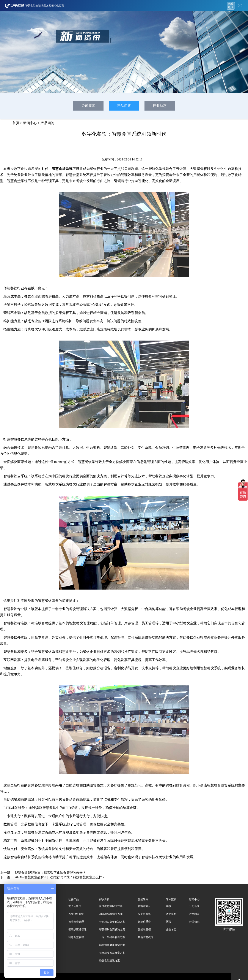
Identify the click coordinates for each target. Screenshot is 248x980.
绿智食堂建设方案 (110, 961)
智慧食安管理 (76, 922)
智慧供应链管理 (77, 929)
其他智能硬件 (146, 937)
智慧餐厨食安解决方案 (112, 929)
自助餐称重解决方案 (111, 906)
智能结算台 (144, 906)
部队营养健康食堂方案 (112, 945)
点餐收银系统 (76, 914)
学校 (169, 906)
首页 (16, 123)
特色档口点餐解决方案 (112, 922)
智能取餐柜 (144, 929)
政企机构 (171, 914)
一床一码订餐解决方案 (112, 937)
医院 (169, 922)
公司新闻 (88, 106)
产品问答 (124, 106)
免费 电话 (231, 6)
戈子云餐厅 (75, 906)
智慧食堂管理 (76, 937)
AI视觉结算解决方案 (111, 914)
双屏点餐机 (144, 914)
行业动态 (160, 106)
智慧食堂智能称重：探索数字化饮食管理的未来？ (50, 873)
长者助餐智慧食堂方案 (112, 953)
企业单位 (171, 929)
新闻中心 (30, 123)
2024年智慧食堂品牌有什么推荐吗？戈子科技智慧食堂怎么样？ (60, 877)
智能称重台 (144, 922)
